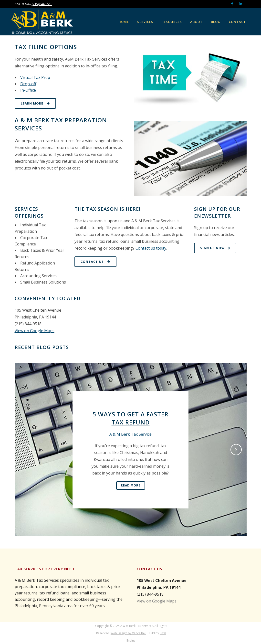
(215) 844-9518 (42, 4)
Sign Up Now (215, 248)
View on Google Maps (35, 331)
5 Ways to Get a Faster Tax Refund (130, 418)
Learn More (35, 103)
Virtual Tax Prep (35, 77)
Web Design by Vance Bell (128, 633)
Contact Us (95, 262)
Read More (131, 485)
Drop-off (28, 84)
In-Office (28, 90)
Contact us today (151, 248)
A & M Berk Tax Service (130, 434)
